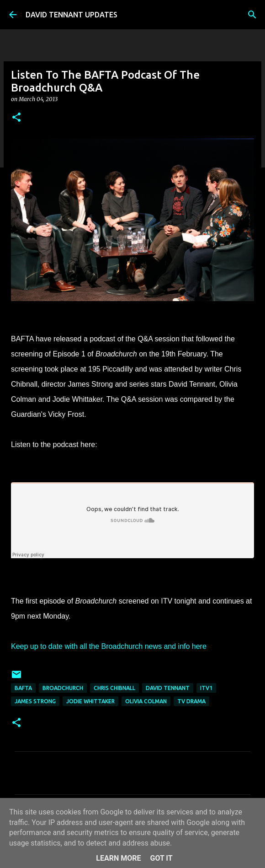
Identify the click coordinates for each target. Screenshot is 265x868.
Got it (161, 858)
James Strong (35, 701)
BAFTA (23, 688)
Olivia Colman (146, 701)
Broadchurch (63, 688)
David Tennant (168, 688)
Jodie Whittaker (90, 701)
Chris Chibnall (114, 688)
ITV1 (206, 688)
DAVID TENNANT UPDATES (72, 15)
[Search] (252, 15)
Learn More (118, 858)
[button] (16, 118)
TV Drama (191, 701)
